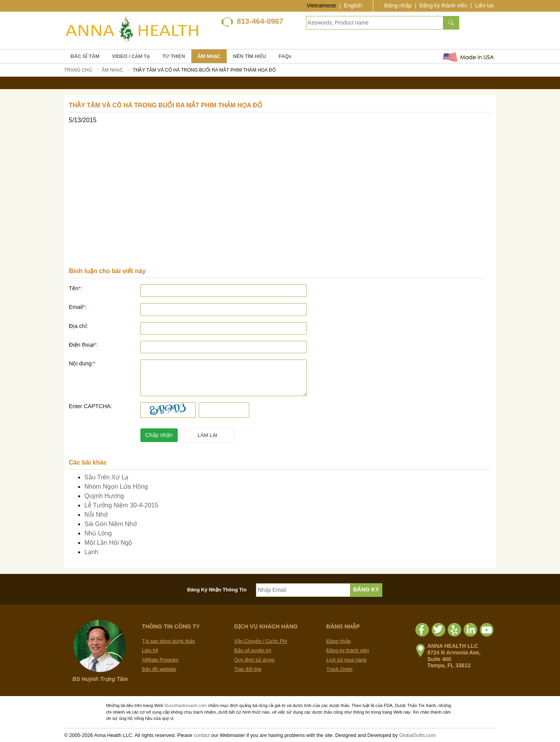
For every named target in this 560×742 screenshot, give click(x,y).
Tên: (75, 288)
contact (202, 735)
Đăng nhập (398, 5)
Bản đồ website (159, 669)
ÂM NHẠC (209, 56)
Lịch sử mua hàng (346, 660)
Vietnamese (322, 5)
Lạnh (91, 552)
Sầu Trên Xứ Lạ (107, 477)
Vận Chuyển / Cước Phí (261, 641)
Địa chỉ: (79, 326)
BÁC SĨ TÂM (85, 56)
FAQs (285, 56)
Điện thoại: (83, 345)
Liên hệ (150, 650)
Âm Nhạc (112, 70)
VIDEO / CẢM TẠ (131, 56)
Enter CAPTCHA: (90, 406)
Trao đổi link (248, 669)
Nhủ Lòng (98, 533)
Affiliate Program (160, 660)
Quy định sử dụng (254, 660)
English (353, 5)
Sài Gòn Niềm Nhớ (111, 524)
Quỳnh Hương (104, 496)
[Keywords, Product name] (375, 23)
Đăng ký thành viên (443, 5)
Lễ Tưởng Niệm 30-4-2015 (121, 505)
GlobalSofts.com (417, 735)
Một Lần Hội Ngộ (108, 543)
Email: (78, 307)
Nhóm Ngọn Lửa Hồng (116, 487)
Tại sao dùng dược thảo (168, 641)
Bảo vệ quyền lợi (253, 650)
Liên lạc (485, 5)
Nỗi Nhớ (96, 515)
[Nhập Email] (303, 590)
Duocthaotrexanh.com (185, 705)
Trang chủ (78, 70)
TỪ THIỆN (173, 56)
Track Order (339, 669)
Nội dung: (82, 363)
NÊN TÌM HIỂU (249, 56)
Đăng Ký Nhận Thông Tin (217, 590)
